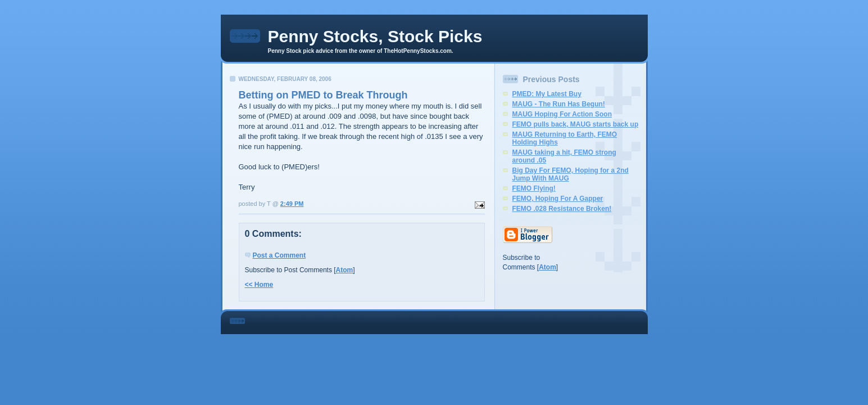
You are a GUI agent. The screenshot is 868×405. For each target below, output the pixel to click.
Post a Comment (280, 255)
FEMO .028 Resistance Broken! (562, 209)
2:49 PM (292, 204)
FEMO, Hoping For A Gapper (558, 199)
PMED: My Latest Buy (547, 94)
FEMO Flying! (534, 188)
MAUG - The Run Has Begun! (559, 104)
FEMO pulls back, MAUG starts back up (576, 124)
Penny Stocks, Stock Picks (375, 36)
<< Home (259, 285)
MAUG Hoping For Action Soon (562, 114)
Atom (345, 270)
